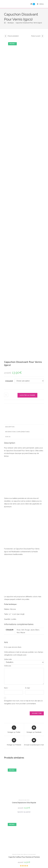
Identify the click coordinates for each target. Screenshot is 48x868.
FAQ (40, 829)
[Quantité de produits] (6, 102)
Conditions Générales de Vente (30, 854)
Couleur (9, 88)
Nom (6, 395)
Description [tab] (10, 134)
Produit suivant (36, 36)
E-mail (28, 395)
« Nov (6, 799)
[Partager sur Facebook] (34, 437)
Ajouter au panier (27, 103)
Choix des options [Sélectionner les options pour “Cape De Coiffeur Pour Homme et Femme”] (24, 577)
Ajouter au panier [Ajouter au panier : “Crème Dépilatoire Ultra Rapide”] (24, 519)
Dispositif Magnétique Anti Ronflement (24, 622)
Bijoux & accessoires (30, 562)
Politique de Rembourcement (24, 856)
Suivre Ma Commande (40, 834)
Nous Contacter (39, 841)
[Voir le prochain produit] (42, 36)
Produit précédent (13, 36)
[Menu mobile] (40, 4)
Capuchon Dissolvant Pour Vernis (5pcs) (29, 23)
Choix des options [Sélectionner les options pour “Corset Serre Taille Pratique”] (24, 694)
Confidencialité (12, 854)
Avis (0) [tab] (8, 144)
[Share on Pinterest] (14, 449)
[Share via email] (34, 449)
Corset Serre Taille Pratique (24, 680)
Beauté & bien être (24, 507)
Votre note (8, 367)
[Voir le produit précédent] (6, 36)
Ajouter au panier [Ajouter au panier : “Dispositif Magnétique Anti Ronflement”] (24, 635)
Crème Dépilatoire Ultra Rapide (24, 510)
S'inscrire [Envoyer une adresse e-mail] (11, 818)
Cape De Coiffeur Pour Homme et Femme (24, 564)
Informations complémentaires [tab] (17, 139)
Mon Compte (39, 824)
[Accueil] (5, 23)
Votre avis (8, 373)
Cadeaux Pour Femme (30, 678)
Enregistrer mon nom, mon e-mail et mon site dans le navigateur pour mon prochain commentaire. (23, 409)
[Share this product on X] (14, 437)
